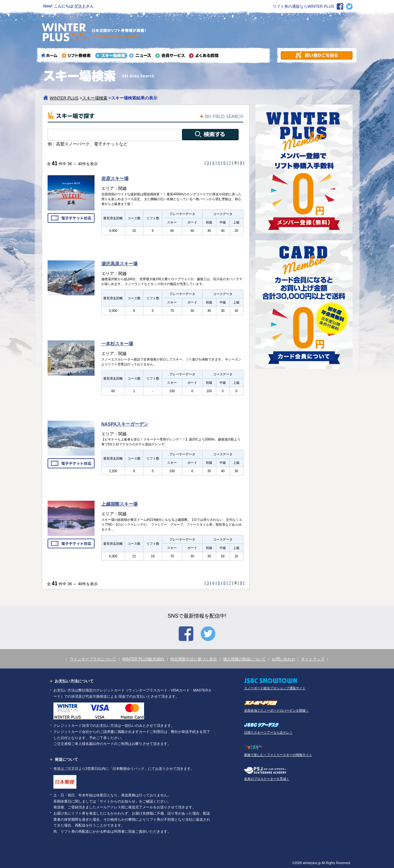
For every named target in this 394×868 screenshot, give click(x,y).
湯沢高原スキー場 (119, 264)
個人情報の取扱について (244, 659)
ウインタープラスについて (93, 659)
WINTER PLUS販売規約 (143, 659)
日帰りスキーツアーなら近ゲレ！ (268, 732)
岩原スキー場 (115, 178)
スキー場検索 (95, 98)
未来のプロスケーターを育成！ (267, 779)
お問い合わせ (284, 659)
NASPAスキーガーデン (125, 424)
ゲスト (80, 6)
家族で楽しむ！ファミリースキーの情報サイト (278, 755)
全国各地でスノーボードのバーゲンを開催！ (276, 710)
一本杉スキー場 (117, 344)
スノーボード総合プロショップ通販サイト (275, 688)
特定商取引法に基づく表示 (194, 659)
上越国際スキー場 (119, 504)
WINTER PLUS (64, 98)
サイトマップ (313, 659)
